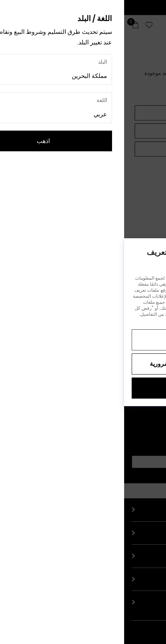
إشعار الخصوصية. (76, 320)
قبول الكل (83, 388)
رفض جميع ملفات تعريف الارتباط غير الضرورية (83, 364)
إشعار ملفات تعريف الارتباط (122, 320)
